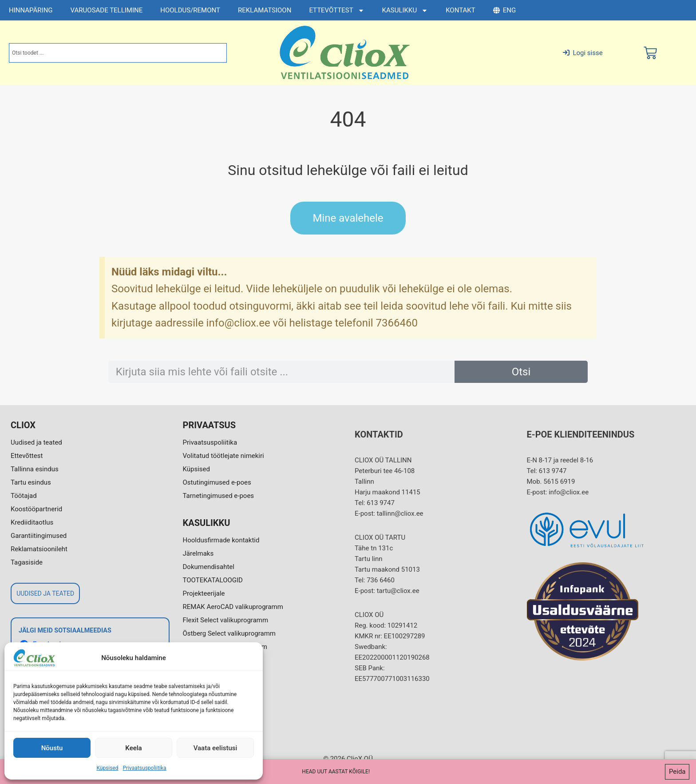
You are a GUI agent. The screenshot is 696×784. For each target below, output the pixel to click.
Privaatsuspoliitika (145, 768)
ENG (504, 10)
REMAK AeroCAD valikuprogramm (233, 607)
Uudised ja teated (36, 442)
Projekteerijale (204, 593)
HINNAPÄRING (31, 10)
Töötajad (24, 496)
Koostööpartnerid (36, 509)
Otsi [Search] (521, 372)
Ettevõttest (27, 456)
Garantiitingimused (39, 536)
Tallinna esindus (35, 469)
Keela (133, 748)
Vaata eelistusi (216, 748)
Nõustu (52, 748)
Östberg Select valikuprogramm (229, 633)
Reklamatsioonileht (39, 549)
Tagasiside (27, 562)
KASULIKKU (405, 10)
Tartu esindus (31, 482)
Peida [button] (677, 772)
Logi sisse (583, 53)
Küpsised (107, 768)
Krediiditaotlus (32, 522)
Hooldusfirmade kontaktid (221, 540)
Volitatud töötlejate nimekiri (223, 456)
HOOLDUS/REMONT (190, 10)
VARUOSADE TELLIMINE (107, 10)
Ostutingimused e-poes (217, 482)
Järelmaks (198, 553)
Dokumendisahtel (209, 567)
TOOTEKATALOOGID (213, 580)
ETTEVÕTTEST (336, 10)
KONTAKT (461, 10)
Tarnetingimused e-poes (219, 496)
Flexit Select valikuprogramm (226, 620)
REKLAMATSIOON (265, 10)
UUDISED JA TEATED (45, 593)
